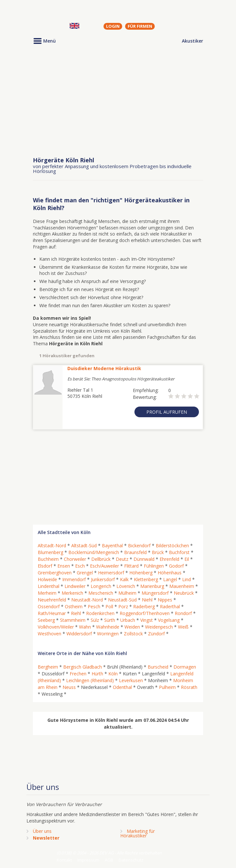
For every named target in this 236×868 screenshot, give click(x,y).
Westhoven (49, 634)
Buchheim (48, 559)
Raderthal (170, 606)
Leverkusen (131, 680)
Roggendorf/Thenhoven (145, 613)
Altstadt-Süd (84, 545)
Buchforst (179, 552)
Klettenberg (146, 579)
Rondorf (183, 613)
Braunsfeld (135, 552)
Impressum (88, 860)
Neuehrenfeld (52, 600)
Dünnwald (144, 559)
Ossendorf (49, 606)
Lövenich (126, 586)
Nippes (165, 600)
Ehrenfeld (169, 559)
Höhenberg (141, 573)
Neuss (69, 687)
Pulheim (167, 687)
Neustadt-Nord (87, 600)
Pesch (94, 606)
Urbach (128, 620)
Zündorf (156, 634)
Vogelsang (169, 620)
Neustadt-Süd (122, 600)
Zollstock (133, 634)
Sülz (95, 620)
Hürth (97, 674)
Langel (170, 579)
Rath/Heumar (52, 613)
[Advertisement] (118, 101)
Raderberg (144, 606)
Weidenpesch (159, 627)
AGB (109, 860)
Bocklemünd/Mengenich (94, 552)
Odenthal (122, 687)
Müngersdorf (155, 593)
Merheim (47, 593)
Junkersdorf (103, 579)
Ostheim (74, 606)
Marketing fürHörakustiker (138, 833)
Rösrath (189, 687)
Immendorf (74, 579)
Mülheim (127, 593)
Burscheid (158, 667)
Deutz (122, 559)
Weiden (132, 627)
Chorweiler (75, 559)
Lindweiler (75, 586)
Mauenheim (182, 586)
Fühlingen (154, 566)
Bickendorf (139, 545)
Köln (113, 674)
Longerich (101, 586)
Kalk (124, 579)
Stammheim (73, 620)
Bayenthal (112, 545)
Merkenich (72, 593)
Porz (123, 606)
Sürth (110, 620)
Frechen (78, 674)
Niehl (147, 600)
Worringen (108, 634)
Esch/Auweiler (104, 566)
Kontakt (64, 860)
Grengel (85, 573)
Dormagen (185, 667)
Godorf (176, 566)
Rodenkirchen (100, 613)
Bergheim (48, 667)
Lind (187, 579)
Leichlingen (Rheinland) (90, 680)
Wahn (85, 627)
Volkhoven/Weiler (56, 627)
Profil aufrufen (167, 412)
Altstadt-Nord (52, 545)
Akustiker (192, 41)
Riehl (76, 613)
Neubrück (184, 593)
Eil (187, 559)
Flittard (131, 566)
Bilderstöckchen (172, 545)
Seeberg (46, 620)
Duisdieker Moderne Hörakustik (104, 368)
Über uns (42, 831)
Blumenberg (50, 552)
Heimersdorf (111, 573)
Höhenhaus (170, 573)
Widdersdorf (79, 634)
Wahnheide (108, 627)
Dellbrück (101, 559)
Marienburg (152, 586)
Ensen (64, 566)
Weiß (183, 627)
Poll (109, 606)
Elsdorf (45, 566)
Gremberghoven (55, 573)
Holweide (47, 579)
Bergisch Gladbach (83, 667)
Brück (158, 552)
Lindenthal (49, 586)
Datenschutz (131, 860)
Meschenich (101, 593)
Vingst (147, 620)
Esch (80, 566)
